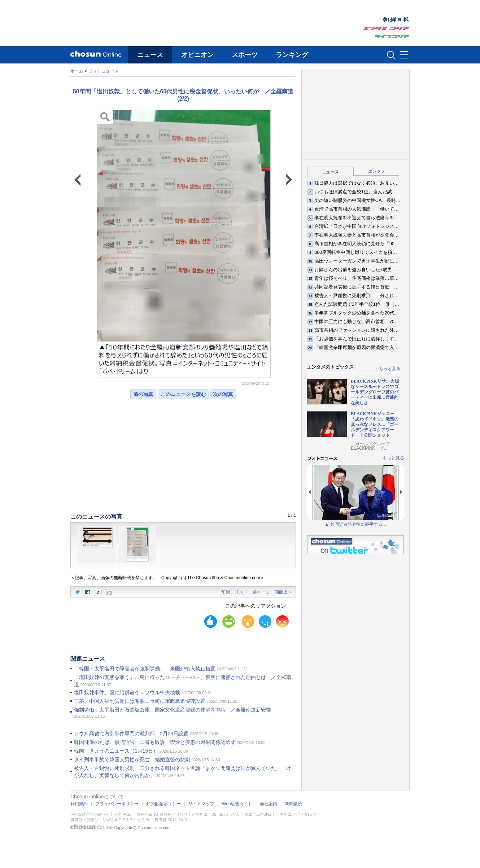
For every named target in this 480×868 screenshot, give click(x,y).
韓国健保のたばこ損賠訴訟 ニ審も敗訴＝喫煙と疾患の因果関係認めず (155, 742)
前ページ (261, 592)
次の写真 (223, 394)
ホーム (77, 71)
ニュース (150, 55)
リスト (241, 592)
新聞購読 (293, 804)
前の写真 (143, 394)
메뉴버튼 (404, 55)
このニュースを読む (183, 394)
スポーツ (245, 55)
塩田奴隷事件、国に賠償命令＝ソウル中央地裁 (127, 692)
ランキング (292, 55)
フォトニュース (104, 71)
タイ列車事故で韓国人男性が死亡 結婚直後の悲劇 (132, 759)
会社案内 (269, 804)
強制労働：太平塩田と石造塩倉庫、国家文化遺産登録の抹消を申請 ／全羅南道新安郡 (173, 710)
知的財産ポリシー (163, 804)
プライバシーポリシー (117, 804)
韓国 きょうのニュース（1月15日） (116, 751)
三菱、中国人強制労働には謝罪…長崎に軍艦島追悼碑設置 (140, 701)
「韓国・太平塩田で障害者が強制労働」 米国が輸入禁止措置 (145, 669)
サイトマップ (201, 804)
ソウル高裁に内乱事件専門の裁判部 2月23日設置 (131, 733)
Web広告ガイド (237, 804)
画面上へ (283, 592)
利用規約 (79, 804)
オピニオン (197, 55)
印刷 (226, 592)
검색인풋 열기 (391, 55)
